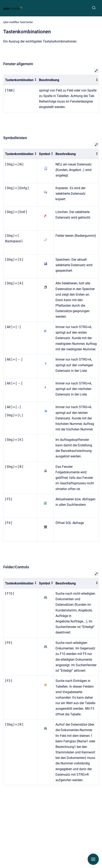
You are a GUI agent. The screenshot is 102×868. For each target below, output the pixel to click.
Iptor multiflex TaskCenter (18, 22)
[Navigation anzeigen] (93, 859)
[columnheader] (20, 80)
